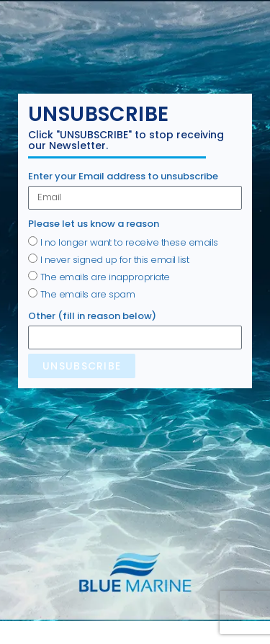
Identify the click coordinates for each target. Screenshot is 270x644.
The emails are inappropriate (105, 277)
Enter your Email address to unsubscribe (123, 176)
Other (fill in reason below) (92, 316)
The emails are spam (88, 294)
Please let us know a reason (94, 224)
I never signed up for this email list (115, 260)
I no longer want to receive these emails (129, 242)
